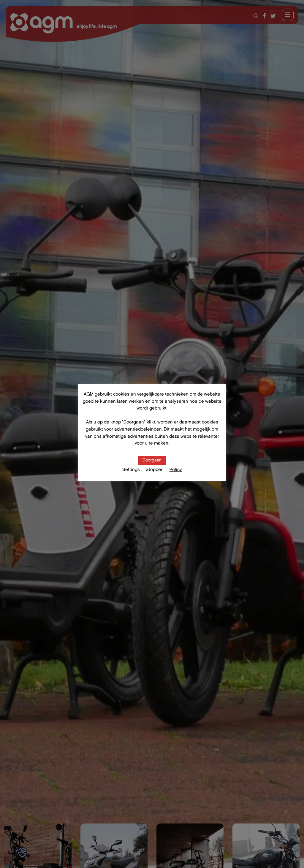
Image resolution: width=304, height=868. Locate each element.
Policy (176, 470)
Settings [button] (131, 470)
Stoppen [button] (155, 470)
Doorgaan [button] (152, 461)
